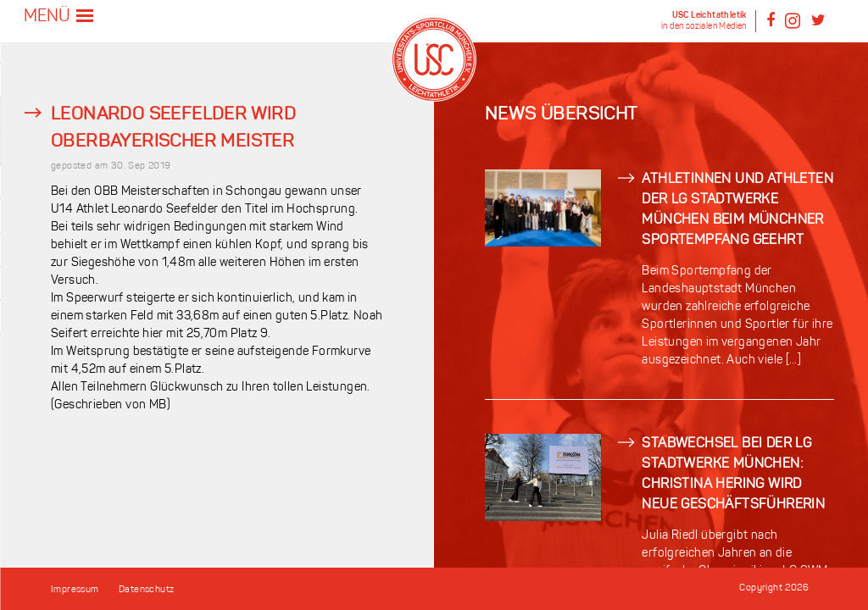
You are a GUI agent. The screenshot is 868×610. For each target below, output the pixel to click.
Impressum (75, 590)
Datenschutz (146, 590)
